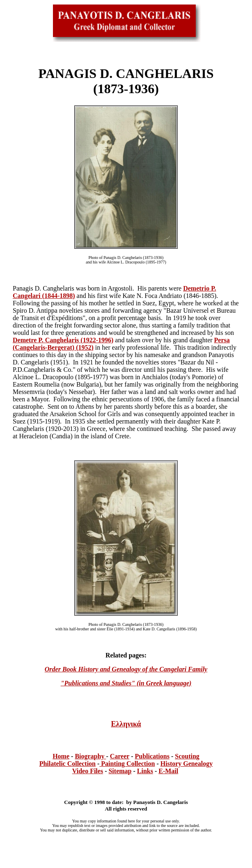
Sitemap (120, 771)
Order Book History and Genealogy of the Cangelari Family (126, 669)
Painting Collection (127, 764)
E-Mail (168, 771)
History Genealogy (187, 764)
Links (145, 771)
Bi (78, 756)
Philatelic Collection (68, 764)
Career (120, 756)
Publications (152, 756)
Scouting (187, 756)
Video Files (88, 771)
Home (61, 756)
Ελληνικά (126, 724)
